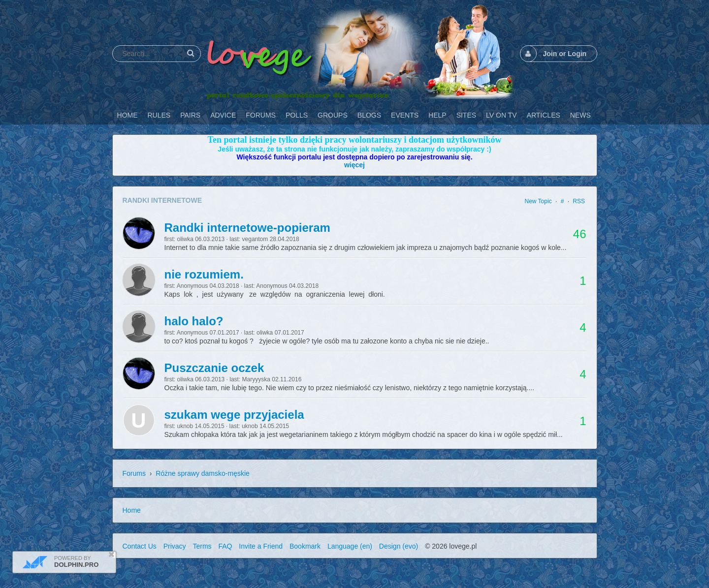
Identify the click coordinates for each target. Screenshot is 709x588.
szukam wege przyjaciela (234, 415)
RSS (579, 201)
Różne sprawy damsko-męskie (203, 473)
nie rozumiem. (204, 274)
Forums (134, 473)
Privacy (175, 546)
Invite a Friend (261, 546)
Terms (202, 546)
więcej (354, 165)
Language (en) (350, 546)
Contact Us (140, 546)
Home (132, 510)
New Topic (538, 201)
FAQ (225, 546)
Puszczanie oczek (214, 368)
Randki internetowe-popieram (247, 228)
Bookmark (305, 546)
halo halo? (194, 321)
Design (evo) (399, 546)
